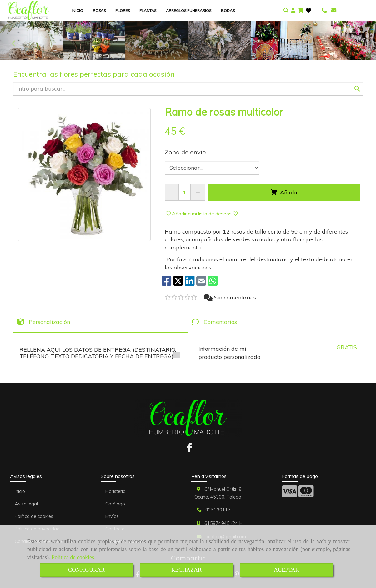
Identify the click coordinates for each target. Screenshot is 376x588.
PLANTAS (148, 10)
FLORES (123, 10)
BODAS (228, 10)
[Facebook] (189, 449)
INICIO (77, 10)
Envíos (112, 516)
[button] (293, 10)
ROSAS (99, 10)
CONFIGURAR (86, 570)
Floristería (115, 491)
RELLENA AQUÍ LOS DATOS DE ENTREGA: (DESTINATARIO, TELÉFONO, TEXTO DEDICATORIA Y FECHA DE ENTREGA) (100, 353)
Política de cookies (73, 557)
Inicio (20, 491)
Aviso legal (26, 504)
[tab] (100, 322)
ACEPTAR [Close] (286, 570)
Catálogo (115, 504)
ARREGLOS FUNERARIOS (189, 10)
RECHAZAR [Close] (186, 570)
